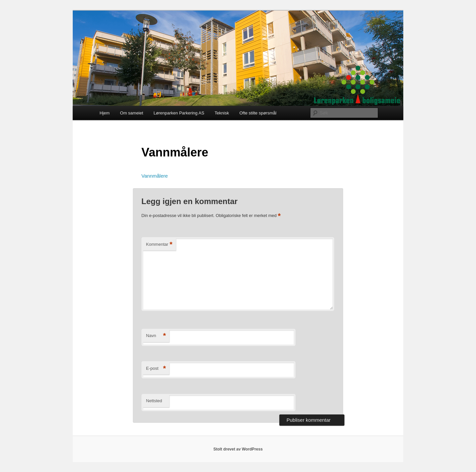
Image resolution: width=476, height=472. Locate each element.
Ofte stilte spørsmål (258, 113)
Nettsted (154, 401)
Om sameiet (132, 113)
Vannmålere (155, 176)
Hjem (104, 113)
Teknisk (222, 113)
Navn (156, 336)
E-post (156, 369)
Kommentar (159, 245)
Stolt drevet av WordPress (238, 449)
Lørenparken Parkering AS (179, 113)
